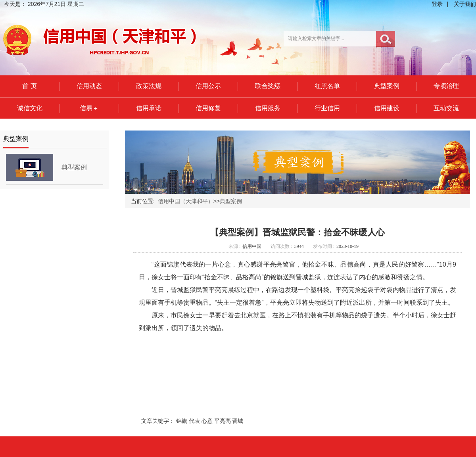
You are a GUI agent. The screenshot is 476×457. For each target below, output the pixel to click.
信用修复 (208, 108)
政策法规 (149, 86)
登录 (437, 4)
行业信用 (327, 108)
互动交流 (446, 108)
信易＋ (89, 108)
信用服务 (268, 108)
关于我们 (465, 4)
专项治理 (446, 86)
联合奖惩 (268, 86)
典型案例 (387, 86)
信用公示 (208, 86)
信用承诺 (149, 108)
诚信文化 (30, 108)
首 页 (29, 86)
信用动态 (89, 86)
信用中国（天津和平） (186, 201)
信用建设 (387, 108)
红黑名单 (327, 86)
